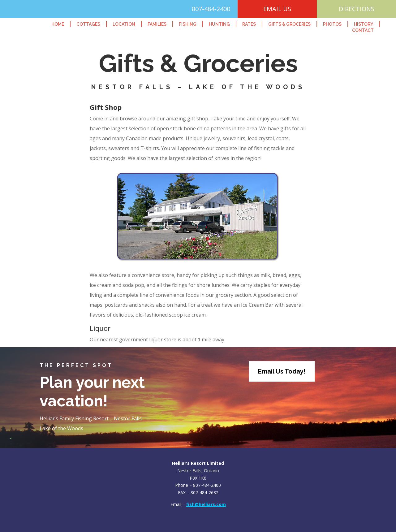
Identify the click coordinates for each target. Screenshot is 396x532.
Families (157, 24)
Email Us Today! (282, 371)
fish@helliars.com (206, 504)
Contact (363, 30)
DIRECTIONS (357, 9)
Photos (332, 24)
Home (58, 24)
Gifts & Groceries (289, 24)
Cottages (88, 24)
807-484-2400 (211, 9)
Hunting (219, 24)
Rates (249, 24)
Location (124, 24)
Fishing (188, 24)
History (364, 24)
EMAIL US (277, 9)
